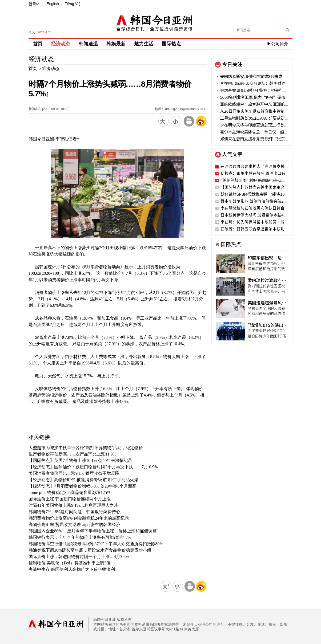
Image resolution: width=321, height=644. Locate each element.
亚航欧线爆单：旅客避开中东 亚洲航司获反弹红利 (262, 104)
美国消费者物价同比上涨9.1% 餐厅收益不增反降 (74, 473)
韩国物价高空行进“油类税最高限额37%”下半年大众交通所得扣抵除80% (96, 544)
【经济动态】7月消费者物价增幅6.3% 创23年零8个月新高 (83, 486)
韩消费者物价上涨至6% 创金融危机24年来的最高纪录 (79, 518)
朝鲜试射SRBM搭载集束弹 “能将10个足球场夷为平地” (271, 194)
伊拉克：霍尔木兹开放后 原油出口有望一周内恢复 (265, 173)
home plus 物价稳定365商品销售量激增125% (70, 492)
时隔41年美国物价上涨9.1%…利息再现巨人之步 (73, 505)
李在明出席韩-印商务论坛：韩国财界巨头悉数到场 (262, 83)
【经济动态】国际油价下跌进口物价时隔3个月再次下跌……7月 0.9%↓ (94, 467)
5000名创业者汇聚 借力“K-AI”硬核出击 (254, 97)
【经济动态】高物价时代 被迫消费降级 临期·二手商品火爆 (83, 480)
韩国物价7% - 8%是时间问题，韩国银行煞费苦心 (74, 512)
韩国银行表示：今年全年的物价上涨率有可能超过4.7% (80, 537)
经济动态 (61, 44)
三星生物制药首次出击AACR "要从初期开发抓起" (261, 118)
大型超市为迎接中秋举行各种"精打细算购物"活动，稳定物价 (86, 448)
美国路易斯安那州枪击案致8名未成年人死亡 (257, 76)
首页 (38, 44)
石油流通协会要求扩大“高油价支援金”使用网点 (264, 166)
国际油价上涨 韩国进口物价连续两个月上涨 (70, 499)
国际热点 (171, 44)
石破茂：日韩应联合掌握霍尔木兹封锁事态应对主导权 (268, 229)
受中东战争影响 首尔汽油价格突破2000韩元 (259, 201)
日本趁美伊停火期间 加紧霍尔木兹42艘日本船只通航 (267, 215)
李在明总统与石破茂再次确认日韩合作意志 (258, 208)
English (53, 4)
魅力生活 (144, 44)
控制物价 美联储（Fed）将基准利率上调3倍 (70, 563)
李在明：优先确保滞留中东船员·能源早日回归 (262, 222)
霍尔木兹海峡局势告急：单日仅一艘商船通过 (258, 132)
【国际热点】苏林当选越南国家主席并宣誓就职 (262, 187)
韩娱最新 (116, 44)
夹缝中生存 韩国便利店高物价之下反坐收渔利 (72, 569)
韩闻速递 (88, 44)
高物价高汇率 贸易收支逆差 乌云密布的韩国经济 (74, 525)
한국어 (34, 4)
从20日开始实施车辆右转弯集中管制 (250, 111)
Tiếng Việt (73, 4)
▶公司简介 (278, 44)
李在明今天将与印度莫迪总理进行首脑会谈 (256, 125)
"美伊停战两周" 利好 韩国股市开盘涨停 (255, 180)
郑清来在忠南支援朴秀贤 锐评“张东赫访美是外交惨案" (267, 139)
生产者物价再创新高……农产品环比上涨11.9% (72, 454)
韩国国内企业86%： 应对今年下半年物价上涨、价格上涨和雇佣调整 (93, 531)
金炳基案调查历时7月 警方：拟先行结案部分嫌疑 (261, 90)
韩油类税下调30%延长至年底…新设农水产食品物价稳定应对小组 (90, 550)
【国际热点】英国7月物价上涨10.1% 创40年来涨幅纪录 (80, 460)
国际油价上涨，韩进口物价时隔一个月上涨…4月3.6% (79, 557)
